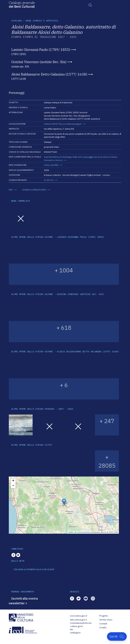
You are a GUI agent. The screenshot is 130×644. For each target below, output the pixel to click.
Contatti (103, 624)
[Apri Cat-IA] (117, 636)
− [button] (13, 486)
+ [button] (13, 481)
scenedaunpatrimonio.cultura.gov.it (81, 625)
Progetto (104, 616)
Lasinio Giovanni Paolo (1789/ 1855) (41, 50)
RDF (11, 190)
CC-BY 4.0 (49, 180)
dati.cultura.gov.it (78, 620)
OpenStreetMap (83, 532)
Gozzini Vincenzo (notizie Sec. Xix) (39, 62)
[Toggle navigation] (90, 5)
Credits (103, 628)
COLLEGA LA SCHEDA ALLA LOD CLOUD (34, 569)
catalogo (17, 21)
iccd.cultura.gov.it (79, 616)
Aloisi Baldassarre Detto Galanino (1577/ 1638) (49, 74)
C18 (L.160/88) (51, 165)
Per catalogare (75, 631)
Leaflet (71, 532)
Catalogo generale (22, 4)
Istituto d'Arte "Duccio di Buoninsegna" (63, 124)
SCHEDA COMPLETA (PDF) (34, 190)
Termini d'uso (106, 620)
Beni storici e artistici (42, 21)
